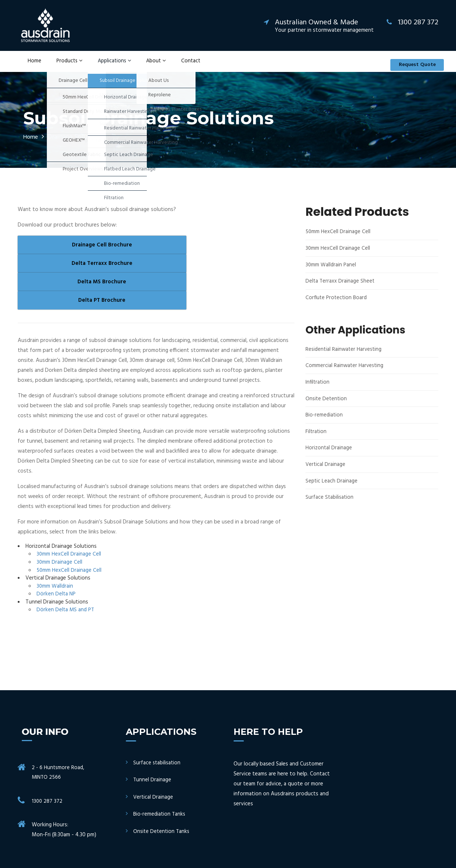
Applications (107, 66)
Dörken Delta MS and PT (66, 563)
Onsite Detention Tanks (162, 784)
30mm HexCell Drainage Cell (69, 507)
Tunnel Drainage (152, 733)
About (148, 66)
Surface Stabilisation (330, 505)
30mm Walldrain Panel (331, 273)
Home (31, 66)
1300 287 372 (47, 755)
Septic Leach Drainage (332, 489)
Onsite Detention (327, 407)
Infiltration (318, 390)
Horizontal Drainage (329, 456)
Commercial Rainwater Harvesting (345, 374)
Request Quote (412, 66)
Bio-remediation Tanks (160, 767)
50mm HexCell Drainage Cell (69, 523)
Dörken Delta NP (56, 547)
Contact (180, 66)
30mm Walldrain (55, 539)
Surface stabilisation (158, 716)
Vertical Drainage (326, 472)
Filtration (316, 440)
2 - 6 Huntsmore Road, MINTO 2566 (59, 726)
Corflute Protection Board (337, 306)
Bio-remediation (325, 423)
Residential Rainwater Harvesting (345, 358)
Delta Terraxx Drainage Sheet (341, 290)
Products (63, 66)
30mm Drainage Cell (60, 515)
